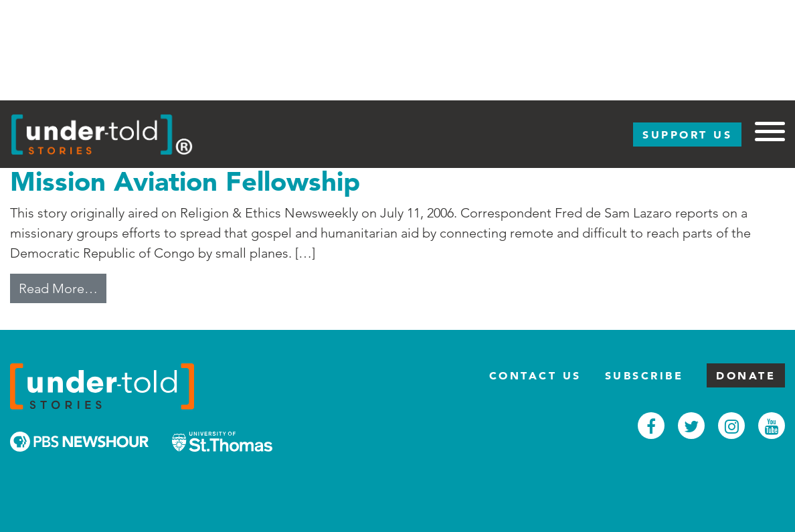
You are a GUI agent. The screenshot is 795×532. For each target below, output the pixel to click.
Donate (746, 375)
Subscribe (644, 375)
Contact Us (535, 375)
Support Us (687, 135)
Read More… (63, 287)
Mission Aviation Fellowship (185, 181)
